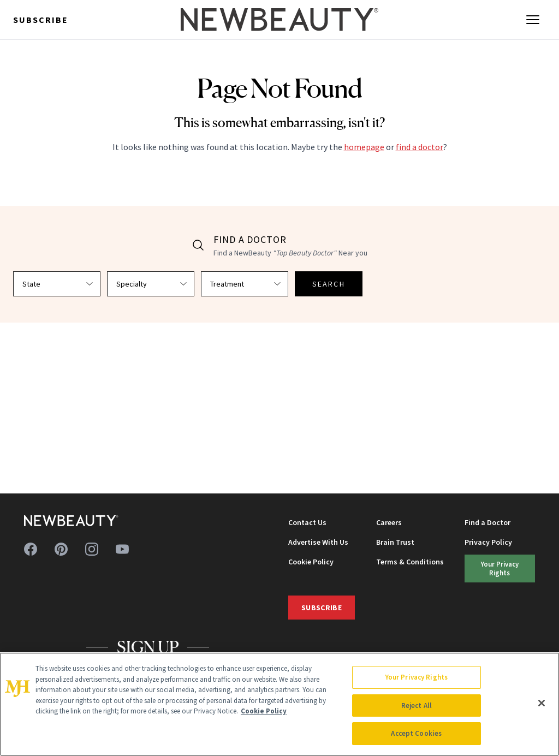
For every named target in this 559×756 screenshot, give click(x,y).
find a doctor (420, 147)
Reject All (417, 706)
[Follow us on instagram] (92, 549)
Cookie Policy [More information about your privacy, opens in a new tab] (264, 711)
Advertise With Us (318, 542)
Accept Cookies (416, 733)
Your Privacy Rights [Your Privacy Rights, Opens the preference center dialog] (417, 677)
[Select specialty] (151, 284)
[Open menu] (533, 20)
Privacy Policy (488, 542)
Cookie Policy (311, 562)
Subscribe (41, 20)
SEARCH (329, 284)
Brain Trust (395, 542)
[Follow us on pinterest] (61, 549)
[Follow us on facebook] (31, 549)
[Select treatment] (245, 284)
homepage (364, 147)
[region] (279, 704)
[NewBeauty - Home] (279, 20)
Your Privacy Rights (500, 568)
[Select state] (57, 284)
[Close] (542, 703)
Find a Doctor (487, 522)
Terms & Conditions (410, 562)
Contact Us (307, 522)
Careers (389, 522)
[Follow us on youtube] (122, 549)
